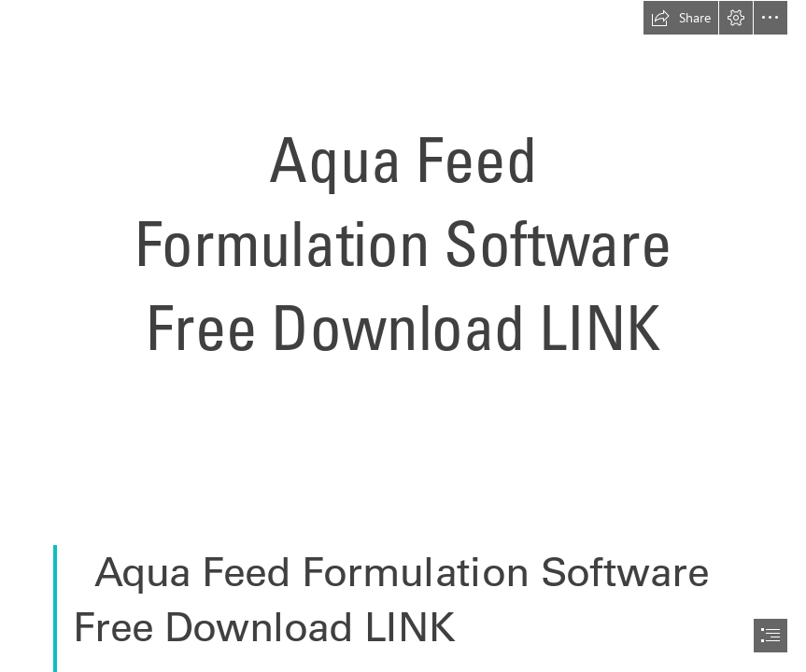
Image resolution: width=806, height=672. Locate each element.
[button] (681, 18)
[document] (403, 336)
